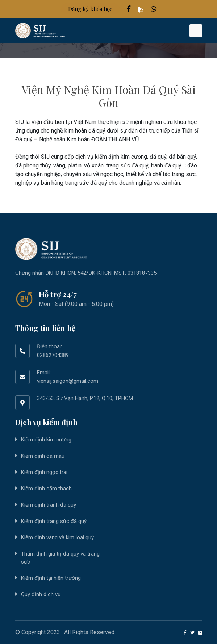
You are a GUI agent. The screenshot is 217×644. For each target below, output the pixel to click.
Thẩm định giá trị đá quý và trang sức (60, 558)
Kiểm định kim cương (46, 440)
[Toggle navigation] (196, 31)
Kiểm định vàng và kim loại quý (57, 537)
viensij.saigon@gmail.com (68, 381)
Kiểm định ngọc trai (44, 472)
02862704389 (53, 355)
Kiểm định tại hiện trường (51, 578)
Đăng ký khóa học (90, 9)
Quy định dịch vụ (41, 594)
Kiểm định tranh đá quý (49, 505)
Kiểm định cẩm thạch (46, 489)
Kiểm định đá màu (43, 456)
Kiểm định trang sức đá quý (54, 521)
